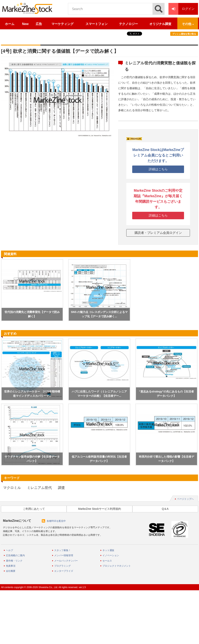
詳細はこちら (158, 169)
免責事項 (11, 566)
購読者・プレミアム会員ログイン (158, 233)
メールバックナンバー (66, 561)
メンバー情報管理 (64, 555)
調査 (61, 488)
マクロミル (12, 488)
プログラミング (62, 566)
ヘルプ (9, 550)
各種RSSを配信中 (56, 521)
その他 (187, 24)
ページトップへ (185, 499)
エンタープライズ (64, 571)
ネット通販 (108, 550)
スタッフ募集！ (62, 550)
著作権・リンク (14, 561)
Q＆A (165, 509)
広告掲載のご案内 (15, 555)
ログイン (181, 9)
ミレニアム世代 (39, 488)
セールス (107, 561)
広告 (39, 24)
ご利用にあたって (34, 509)
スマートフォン (97, 24)
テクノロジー (128, 24)
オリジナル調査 (160, 24)
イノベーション (111, 555)
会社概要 (11, 571)
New (25, 24)
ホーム (10, 24)
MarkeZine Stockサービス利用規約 (99, 509)
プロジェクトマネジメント (117, 566)
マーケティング (62, 24)
